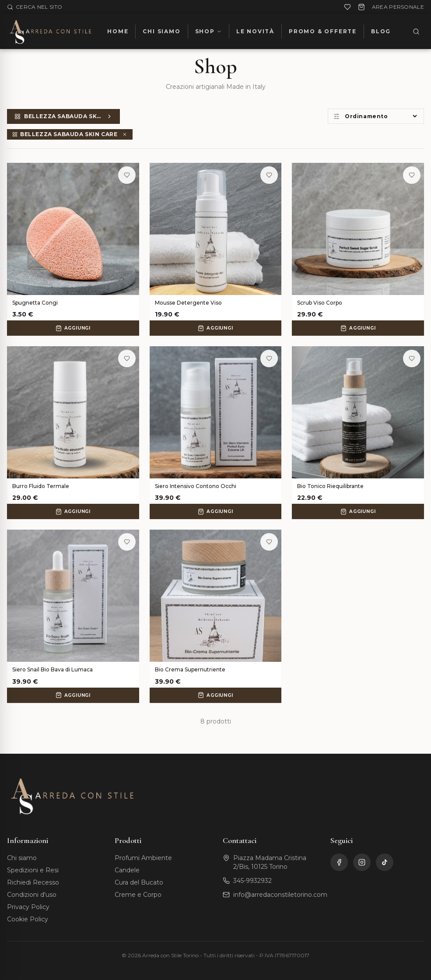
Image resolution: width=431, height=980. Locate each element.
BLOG (381, 31)
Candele (127, 870)
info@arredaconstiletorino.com (280, 895)
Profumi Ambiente (143, 858)
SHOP (208, 31)
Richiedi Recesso (33, 882)
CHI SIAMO (161, 31)
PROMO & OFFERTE (323, 31)
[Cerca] (416, 32)
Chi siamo (22, 858)
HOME (118, 31)
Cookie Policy (28, 919)
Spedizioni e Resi (33, 870)
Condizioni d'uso (32, 895)
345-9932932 (252, 881)
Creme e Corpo (138, 895)
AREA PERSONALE (398, 7)
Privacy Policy (28, 907)
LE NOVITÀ (255, 31)
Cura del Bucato (139, 882)
